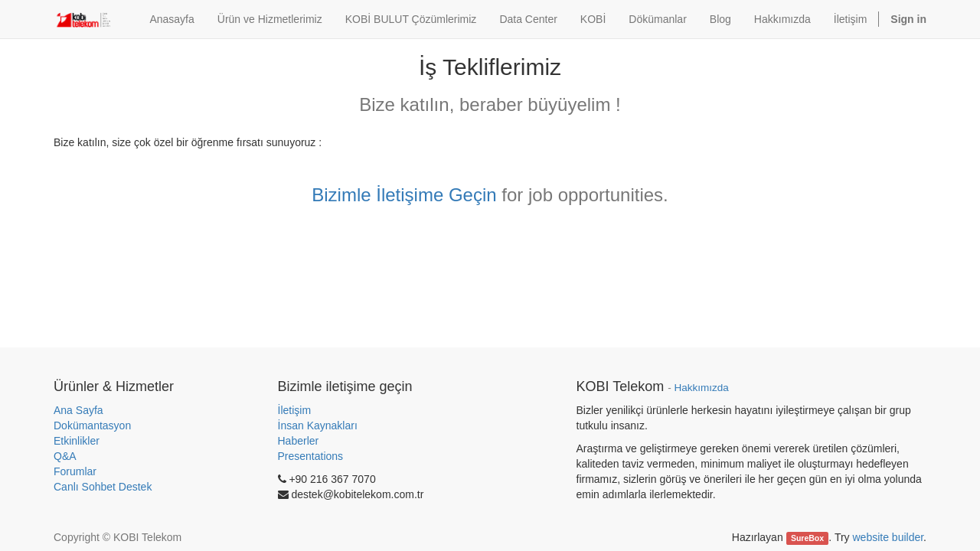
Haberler (299, 441)
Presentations (311, 456)
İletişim (295, 410)
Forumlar (75, 471)
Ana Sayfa (78, 410)
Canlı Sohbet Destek (103, 487)
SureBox (807, 538)
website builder (888, 537)
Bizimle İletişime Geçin (404, 195)
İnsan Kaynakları (318, 425)
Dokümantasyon (92, 425)
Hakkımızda (701, 388)
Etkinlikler (77, 441)
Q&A (65, 456)
